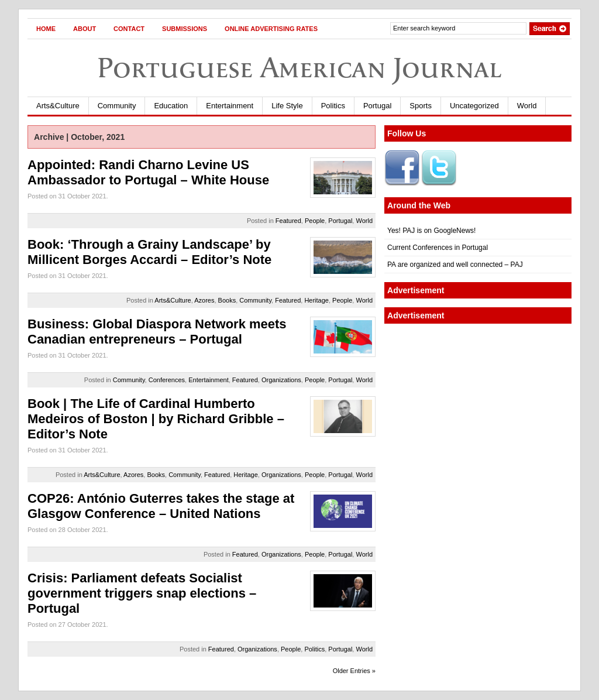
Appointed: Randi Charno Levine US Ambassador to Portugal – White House (148, 172)
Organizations (281, 380)
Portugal (377, 106)
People (315, 221)
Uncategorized (474, 106)
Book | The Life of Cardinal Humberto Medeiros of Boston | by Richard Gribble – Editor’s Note (156, 419)
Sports (421, 106)
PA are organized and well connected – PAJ (455, 265)
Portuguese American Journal (299, 68)
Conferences (167, 380)
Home (46, 29)
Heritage (316, 300)
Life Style (287, 106)
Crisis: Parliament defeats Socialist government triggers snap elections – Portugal (142, 593)
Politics (333, 106)
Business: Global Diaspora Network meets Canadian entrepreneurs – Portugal (157, 332)
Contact (129, 29)
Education (171, 106)
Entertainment (230, 106)
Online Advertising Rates (271, 29)
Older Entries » (354, 671)
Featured (288, 221)
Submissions (185, 29)
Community (117, 106)
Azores (204, 300)
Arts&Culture (58, 106)
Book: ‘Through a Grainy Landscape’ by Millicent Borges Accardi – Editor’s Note (149, 252)
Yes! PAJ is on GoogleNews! (431, 231)
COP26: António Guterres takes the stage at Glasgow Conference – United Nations (161, 506)
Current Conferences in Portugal (438, 248)
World (527, 106)
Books (227, 300)
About (85, 29)
